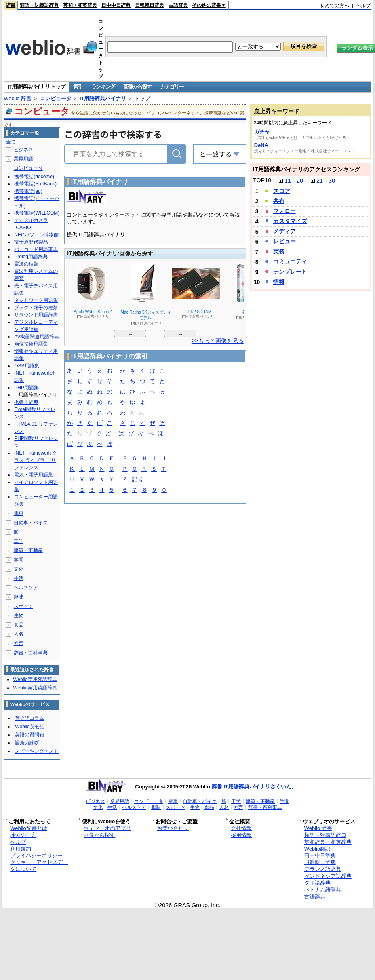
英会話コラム (29, 718)
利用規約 (21, 849)
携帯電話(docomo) (34, 177)
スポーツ (23, 606)
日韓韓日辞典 (150, 5)
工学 (19, 541)
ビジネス (23, 150)
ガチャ (262, 132)
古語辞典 (178, 5)
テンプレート (290, 272)
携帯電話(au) (28, 191)
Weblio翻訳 (317, 849)
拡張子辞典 (26, 402)
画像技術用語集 (31, 344)
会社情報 (241, 828)
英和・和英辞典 (80, 5)
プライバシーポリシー (36, 855)
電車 (19, 513)
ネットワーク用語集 (36, 300)
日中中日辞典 (116, 5)
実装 (279, 251)
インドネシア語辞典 (328, 876)
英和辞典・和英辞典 (328, 842)
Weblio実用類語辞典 (35, 679)
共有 (279, 201)
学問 (19, 560)
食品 (19, 625)
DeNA (261, 145)
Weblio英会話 (29, 727)
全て (11, 142)
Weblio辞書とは (28, 828)
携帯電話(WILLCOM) (37, 213)
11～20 (294, 181)
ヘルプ (363, 6)
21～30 (326, 181)
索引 (78, 87)
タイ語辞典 (317, 883)
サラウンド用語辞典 (36, 315)
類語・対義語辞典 (39, 5)
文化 (19, 569)
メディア (284, 231)
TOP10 (262, 180)
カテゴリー (172, 87)
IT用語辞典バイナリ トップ (36, 87)
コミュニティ (290, 261)
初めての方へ (335, 6)
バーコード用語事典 (36, 249)
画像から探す (137, 87)
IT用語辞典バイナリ (103, 98)
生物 (19, 615)
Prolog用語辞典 (31, 257)
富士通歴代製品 (31, 242)
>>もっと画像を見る (218, 341)
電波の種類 (26, 264)
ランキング (103, 87)
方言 (19, 643)
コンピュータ (56, 98)
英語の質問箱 (29, 735)
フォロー (284, 211)
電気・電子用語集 (34, 475)
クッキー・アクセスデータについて (39, 866)
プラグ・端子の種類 (36, 308)
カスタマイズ (290, 221)
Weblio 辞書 (18, 98)
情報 (279, 282)
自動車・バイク (31, 523)
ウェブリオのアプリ (107, 828)
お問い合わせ (173, 828)
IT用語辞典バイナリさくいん (257, 787)
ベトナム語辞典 (323, 890)
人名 (19, 634)
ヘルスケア (26, 588)
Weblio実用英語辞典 (35, 688)
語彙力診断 (27, 743)
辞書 (11, 5)
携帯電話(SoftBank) (35, 184)
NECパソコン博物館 (36, 235)
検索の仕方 (23, 835)
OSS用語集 (26, 366)
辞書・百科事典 (31, 653)
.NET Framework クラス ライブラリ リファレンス (36, 460)
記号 (137, 480)
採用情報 (241, 835)
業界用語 (23, 159)
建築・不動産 (28, 550)
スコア (282, 191)
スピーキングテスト (37, 751)
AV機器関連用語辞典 (37, 337)
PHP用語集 (26, 388)
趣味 (19, 597)
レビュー (284, 241)
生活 (19, 578)
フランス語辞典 (323, 869)
